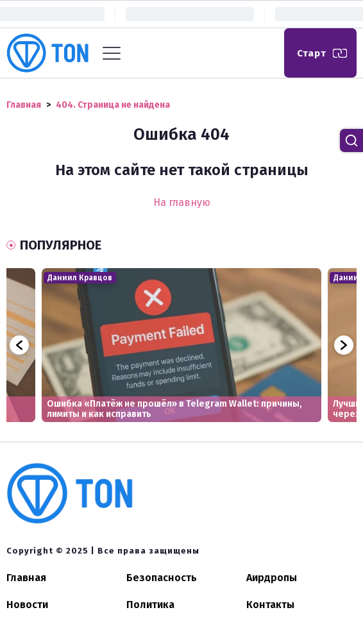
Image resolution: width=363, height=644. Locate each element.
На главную (182, 202)
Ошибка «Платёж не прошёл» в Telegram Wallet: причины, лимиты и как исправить (174, 409)
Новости (27, 605)
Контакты (270, 605)
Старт (312, 53)
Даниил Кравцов (80, 278)
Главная (26, 578)
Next (344, 345)
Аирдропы (272, 578)
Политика (150, 605)
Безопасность (162, 578)
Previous (19, 345)
